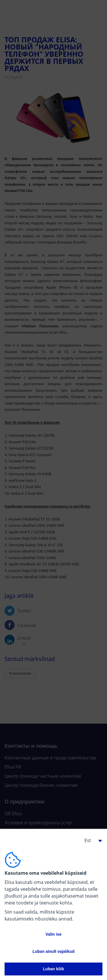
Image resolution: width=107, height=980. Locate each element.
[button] (91, 840)
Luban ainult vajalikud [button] (53, 951)
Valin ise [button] (53, 934)
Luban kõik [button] (54, 969)
